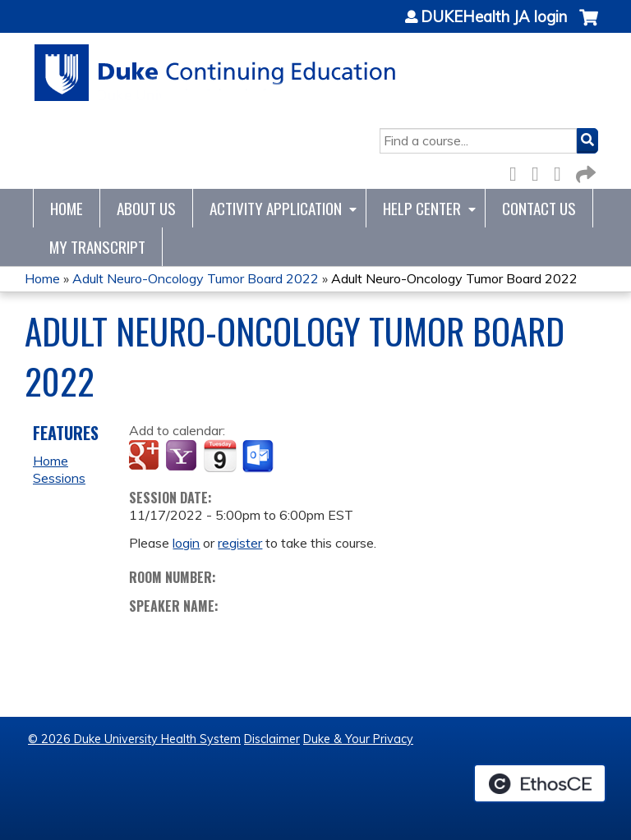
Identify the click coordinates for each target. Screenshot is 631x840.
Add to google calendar (146, 457)
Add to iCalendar (220, 456)
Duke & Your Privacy (358, 739)
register (240, 543)
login (186, 543)
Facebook (518, 171)
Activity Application (276, 208)
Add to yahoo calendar (183, 457)
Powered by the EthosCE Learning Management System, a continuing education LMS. (540, 783)
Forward (584, 171)
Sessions (59, 478)
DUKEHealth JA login (494, 17)
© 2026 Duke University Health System (134, 739)
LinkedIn (562, 171)
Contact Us (539, 208)
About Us (146, 208)
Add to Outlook (259, 457)
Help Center (422, 208)
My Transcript (97, 247)
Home (67, 208)
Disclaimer (272, 739)
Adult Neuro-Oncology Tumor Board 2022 (196, 278)
